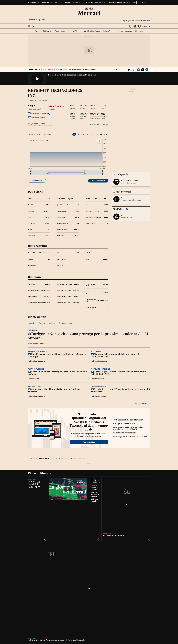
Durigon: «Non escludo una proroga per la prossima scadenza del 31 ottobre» (88, 336)
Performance (37, 181)
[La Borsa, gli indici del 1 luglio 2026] (68, 489)
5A (101, 134)
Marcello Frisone (100, 396)
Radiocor (32, 479)
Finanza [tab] (42, 323)
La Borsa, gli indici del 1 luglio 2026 (35, 484)
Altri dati (143, 2)
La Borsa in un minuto (113, 535)
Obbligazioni (48, 31)
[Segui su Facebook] (131, 26)
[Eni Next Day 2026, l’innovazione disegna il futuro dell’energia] (89, 589)
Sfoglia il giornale (128, 21)
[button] (29, 26)
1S (79, 134)
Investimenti (96, 351)
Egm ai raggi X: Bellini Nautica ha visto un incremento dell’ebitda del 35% (119, 373)
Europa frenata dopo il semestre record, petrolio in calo (72, 75)
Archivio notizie (142, 403)
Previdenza (33, 330)
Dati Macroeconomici (124, 31)
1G (74, 134)
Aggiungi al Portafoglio (38, 114)
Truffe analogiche (36, 369)
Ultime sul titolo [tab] (66, 323)
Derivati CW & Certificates (90, 31)
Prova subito (89, 442)
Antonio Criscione (100, 361)
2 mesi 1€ (143, 21)
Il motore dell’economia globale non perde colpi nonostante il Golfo (116, 355)
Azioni (37, 31)
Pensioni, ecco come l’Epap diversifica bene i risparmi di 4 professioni (121, 390)
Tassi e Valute (60, 31)
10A (106, 134)
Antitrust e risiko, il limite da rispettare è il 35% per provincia (54, 390)
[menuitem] (66, 173)
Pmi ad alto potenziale (100, 369)
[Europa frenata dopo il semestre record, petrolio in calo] (95, 481)
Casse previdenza (98, 387)
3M (88, 134)
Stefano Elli (35, 379)
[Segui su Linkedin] (139, 26)
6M (92, 134)
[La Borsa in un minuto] (127, 505)
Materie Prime (108, 31)
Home (30, 70)
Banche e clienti (35, 387)
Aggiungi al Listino (36, 118)
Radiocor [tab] (52, 323)
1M (83, 134)
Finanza (94, 485)
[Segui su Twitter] (135, 26)
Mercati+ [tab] (31, 323)
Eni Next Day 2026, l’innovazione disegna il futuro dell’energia (56, 640)
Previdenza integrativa (38, 351)
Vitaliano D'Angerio (38, 343)
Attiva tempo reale (98, 125)
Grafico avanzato (99, 181)
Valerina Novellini (101, 379)
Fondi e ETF (73, 31)
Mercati (89, 13)
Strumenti (139, 31)
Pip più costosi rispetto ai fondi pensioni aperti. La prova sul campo (57, 355)
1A (97, 134)
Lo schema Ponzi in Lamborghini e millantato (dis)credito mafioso (57, 373)
